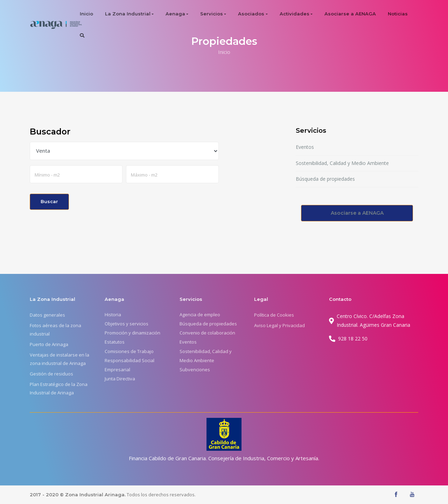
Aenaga (175, 14)
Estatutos (115, 342)
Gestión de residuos (51, 374)
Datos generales (47, 315)
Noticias (398, 14)
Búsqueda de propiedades (325, 179)
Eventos (305, 147)
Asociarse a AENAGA (350, 14)
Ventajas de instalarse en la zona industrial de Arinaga (59, 359)
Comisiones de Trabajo (129, 351)
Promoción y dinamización (132, 333)
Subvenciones (195, 370)
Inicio (86, 14)
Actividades (295, 14)
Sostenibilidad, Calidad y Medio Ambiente (342, 163)
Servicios (212, 14)
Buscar (49, 201)
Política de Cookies (274, 315)
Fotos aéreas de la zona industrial (55, 330)
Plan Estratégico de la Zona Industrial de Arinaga (59, 388)
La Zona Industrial (128, 14)
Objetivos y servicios (127, 324)
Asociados (251, 14)
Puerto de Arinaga (49, 344)
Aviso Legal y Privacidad (279, 325)
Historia (113, 315)
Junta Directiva (120, 379)
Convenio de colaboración (207, 333)
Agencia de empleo (200, 315)
